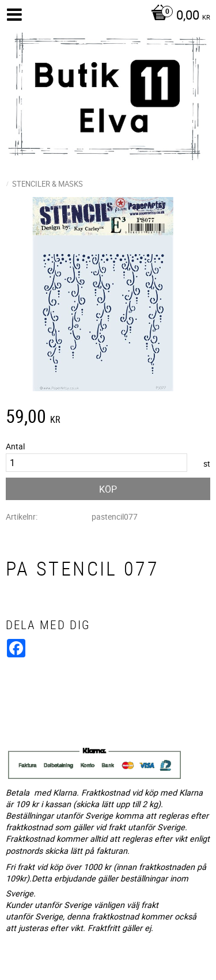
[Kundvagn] (178, 16)
